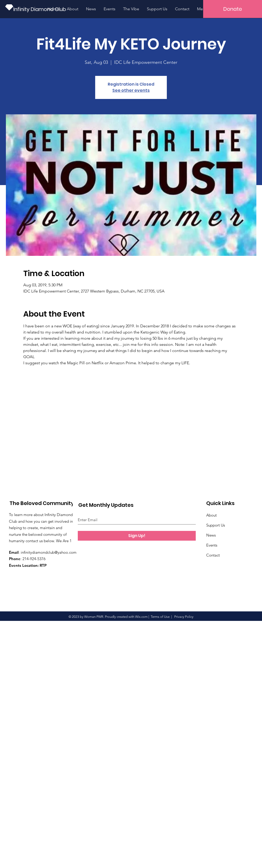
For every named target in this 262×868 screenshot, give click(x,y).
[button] (233, 9)
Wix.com (141, 617)
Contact (213, 555)
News (211, 535)
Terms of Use (160, 617)
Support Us (216, 525)
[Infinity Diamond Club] (41, 9)
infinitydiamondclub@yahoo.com (49, 552)
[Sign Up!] (137, 536)
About (211, 515)
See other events (131, 90)
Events (212, 545)
